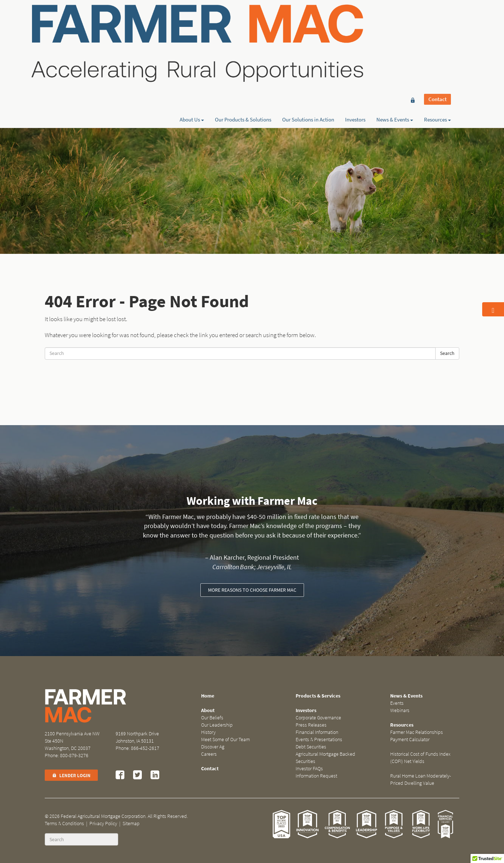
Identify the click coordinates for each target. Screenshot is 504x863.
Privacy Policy (103, 824)
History (208, 732)
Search (447, 353)
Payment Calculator (410, 740)
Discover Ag (213, 747)
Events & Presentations (319, 740)
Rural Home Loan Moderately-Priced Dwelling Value (421, 780)
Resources (437, 32)
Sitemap (131, 824)
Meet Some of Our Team (225, 740)
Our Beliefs (212, 718)
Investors (355, 32)
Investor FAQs (309, 769)
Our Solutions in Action (308, 32)
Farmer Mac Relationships (417, 732)
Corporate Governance (318, 718)
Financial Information (317, 732)
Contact (437, 19)
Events (397, 703)
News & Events (395, 32)
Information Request (316, 776)
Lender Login (71, 776)
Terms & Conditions (64, 824)
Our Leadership (217, 725)
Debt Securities (311, 747)
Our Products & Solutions (243, 32)
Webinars (400, 710)
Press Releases (311, 725)
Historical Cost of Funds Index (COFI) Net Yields (420, 758)
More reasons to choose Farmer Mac (252, 590)
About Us (192, 32)
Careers (209, 754)
